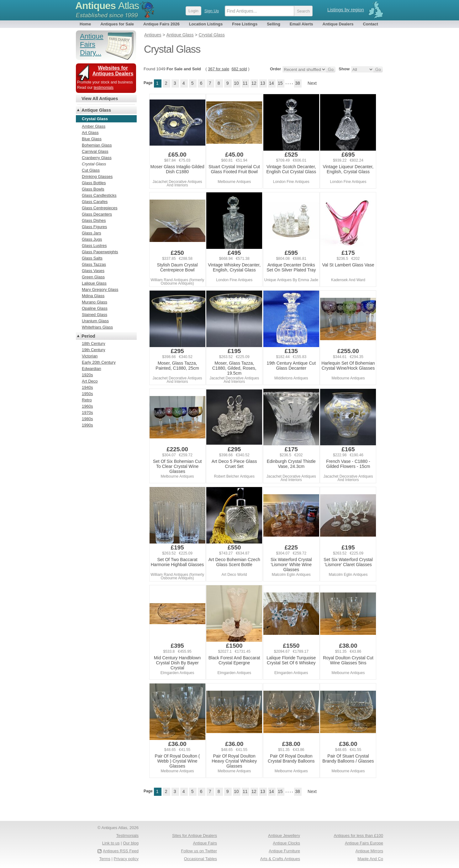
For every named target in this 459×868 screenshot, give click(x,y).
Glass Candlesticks (99, 195)
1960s (87, 406)
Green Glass (93, 277)
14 (272, 83)
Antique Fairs (205, 843)
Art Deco (90, 381)
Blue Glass (92, 139)
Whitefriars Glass (97, 327)
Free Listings (245, 24)
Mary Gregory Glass (100, 289)
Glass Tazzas (94, 264)
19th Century (93, 350)
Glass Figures (94, 227)
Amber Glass (94, 126)
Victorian (90, 356)
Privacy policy (126, 859)
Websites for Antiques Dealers (113, 71)
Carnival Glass (95, 151)
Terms (105, 859)
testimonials (104, 88)
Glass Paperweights (100, 252)
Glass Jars (91, 233)
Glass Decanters (97, 214)
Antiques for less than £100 (358, 836)
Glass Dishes (94, 220)
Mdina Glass (93, 296)
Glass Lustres (94, 246)
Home (85, 24)
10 (236, 83)
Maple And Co (370, 859)
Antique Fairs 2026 (161, 24)
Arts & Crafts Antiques (280, 859)
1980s (87, 419)
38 (298, 83)
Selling (274, 24)
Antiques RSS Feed (121, 851)
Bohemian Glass (97, 145)
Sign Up (212, 11)
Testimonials (127, 836)
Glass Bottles (94, 183)
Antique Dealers (338, 24)
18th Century (93, 343)
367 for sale (219, 69)
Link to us (111, 843)
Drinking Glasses (97, 177)
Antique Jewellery (284, 836)
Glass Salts (92, 258)
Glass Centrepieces (100, 208)
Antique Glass (96, 110)
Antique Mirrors (369, 851)
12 (254, 83)
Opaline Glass (95, 308)
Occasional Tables (200, 859)
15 (280, 83)
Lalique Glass (94, 283)
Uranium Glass (95, 321)
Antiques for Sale (117, 24)
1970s (87, 413)
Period (88, 336)
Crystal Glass (94, 164)
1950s (87, 394)
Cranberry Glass (97, 158)
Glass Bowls (93, 189)
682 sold (239, 69)
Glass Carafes (95, 202)
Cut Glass (91, 170)
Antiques (107, 6)
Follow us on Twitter (199, 851)
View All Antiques (100, 99)
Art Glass (90, 133)
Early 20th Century (99, 362)
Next (312, 83)
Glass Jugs (92, 239)
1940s (87, 387)
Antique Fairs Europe (364, 843)
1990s (87, 425)
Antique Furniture (284, 851)
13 (263, 83)
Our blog (131, 843)
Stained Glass (95, 315)
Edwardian (91, 369)
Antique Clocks (286, 843)
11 (245, 83)
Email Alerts (301, 24)
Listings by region (346, 10)
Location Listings (206, 24)
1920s (87, 375)
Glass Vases (93, 271)
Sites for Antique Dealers (195, 836)
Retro (87, 400)
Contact (370, 24)
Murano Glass (95, 302)
